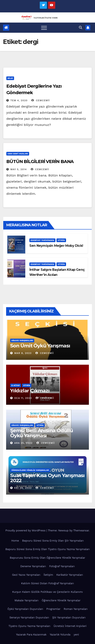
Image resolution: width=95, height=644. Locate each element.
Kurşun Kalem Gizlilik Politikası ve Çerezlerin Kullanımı (47, 592)
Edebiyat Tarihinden (42, 240)
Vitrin (61, 240)
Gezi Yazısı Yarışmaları (26, 575)
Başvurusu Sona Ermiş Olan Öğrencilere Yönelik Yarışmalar (47, 558)
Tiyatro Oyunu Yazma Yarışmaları (29, 626)
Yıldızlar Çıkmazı (30, 391)
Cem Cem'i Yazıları (18, 154)
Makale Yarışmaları (26, 600)
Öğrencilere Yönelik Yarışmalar (30, 470)
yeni (76, 635)
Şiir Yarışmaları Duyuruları (69, 617)
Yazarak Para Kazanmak (31, 635)
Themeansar (81, 530)
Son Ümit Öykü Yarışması (40, 346)
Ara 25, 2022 (23, 443)
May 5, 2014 (19, 169)
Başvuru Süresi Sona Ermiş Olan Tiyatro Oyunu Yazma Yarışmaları (47, 549)
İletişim (48, 575)
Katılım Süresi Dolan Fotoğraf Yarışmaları (47, 583)
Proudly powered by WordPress (26, 530)
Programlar (53, 609)
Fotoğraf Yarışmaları (62, 566)
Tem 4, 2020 (19, 100)
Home (15, 541)
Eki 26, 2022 (23, 488)
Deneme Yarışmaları (33, 566)
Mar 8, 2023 (23, 353)
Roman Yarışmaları (76, 609)
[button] (81, 28)
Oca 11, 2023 (23, 398)
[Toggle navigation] (44, 28)
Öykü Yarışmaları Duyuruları (25, 609)
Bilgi (10, 78)
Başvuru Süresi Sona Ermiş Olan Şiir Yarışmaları (53, 541)
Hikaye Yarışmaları (22, 340)
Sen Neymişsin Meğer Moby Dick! (56, 246)
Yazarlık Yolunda (60, 635)
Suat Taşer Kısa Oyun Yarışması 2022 (47, 478)
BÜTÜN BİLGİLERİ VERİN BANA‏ (40, 162)
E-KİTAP (16, 385)
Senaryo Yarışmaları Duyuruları (29, 617)
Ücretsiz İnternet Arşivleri (70, 626)
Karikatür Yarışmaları (70, 575)
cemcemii (41, 100)
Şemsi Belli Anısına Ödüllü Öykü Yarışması (42, 433)
